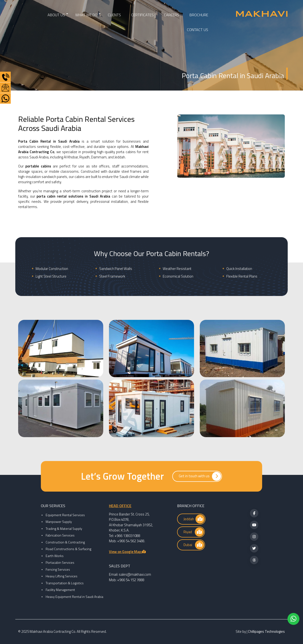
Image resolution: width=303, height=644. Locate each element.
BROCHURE (199, 15)
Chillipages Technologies (266, 631)
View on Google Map (127, 552)
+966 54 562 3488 (131, 541)
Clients (114, 15)
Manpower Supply (59, 522)
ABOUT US (56, 15)
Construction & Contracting (65, 542)
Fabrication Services (60, 535)
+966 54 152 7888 (131, 580)
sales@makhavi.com (135, 574)
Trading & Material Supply (64, 529)
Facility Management (60, 590)
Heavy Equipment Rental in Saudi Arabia (74, 597)
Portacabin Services (60, 562)
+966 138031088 (127, 536)
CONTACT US (197, 30)
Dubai (194, 545)
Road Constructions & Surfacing (68, 549)
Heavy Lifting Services (62, 576)
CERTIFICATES (142, 15)
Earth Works (55, 556)
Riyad (194, 532)
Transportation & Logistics (65, 583)
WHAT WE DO (86, 15)
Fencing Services (58, 569)
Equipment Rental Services (65, 515)
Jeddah (194, 519)
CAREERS (172, 15)
